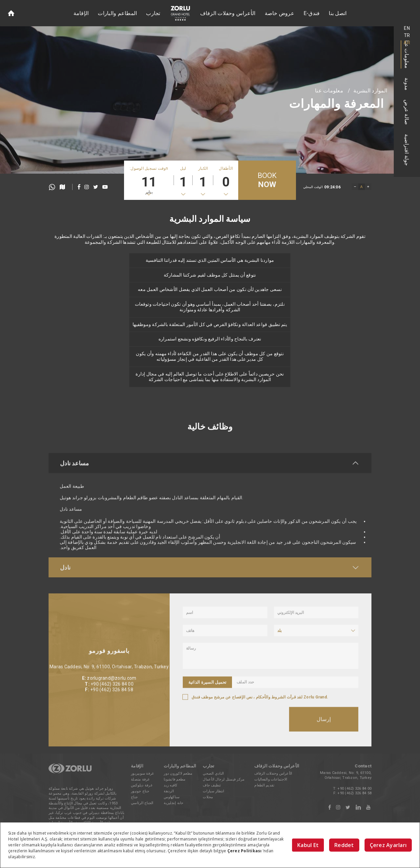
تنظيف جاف (212, 785)
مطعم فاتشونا (175, 779)
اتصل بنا (338, 13)
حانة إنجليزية (174, 803)
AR (407, 43)
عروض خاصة (280, 13)
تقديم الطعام (264, 785)
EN (407, 28)
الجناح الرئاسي (142, 803)
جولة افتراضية (407, 150)
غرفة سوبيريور (142, 773)
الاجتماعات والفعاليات (271, 779)
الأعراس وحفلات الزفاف (228, 13)
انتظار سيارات (213, 791)
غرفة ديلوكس (142, 785)
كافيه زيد (170, 785)
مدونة (407, 84)
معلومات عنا (407, 54)
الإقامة (81, 13)
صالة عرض (407, 112)
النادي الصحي (213, 773)
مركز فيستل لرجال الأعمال (224, 779)
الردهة (169, 791)
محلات (208, 797)
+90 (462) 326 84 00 (354, 789)
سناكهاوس (172, 797)
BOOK (267, 180)
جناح (134, 797)
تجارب (153, 13)
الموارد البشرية (370, 91)
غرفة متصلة (140, 779)
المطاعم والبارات (117, 13)
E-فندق (312, 13)
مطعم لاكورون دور (178, 773)
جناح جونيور (140, 791)
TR (407, 35)
